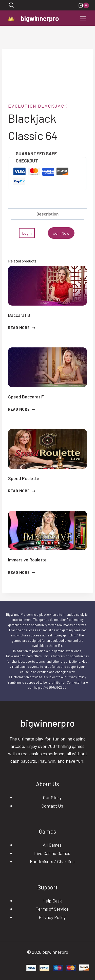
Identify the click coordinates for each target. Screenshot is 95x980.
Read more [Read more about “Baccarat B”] (22, 328)
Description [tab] (48, 214)
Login (27, 233)
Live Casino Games (52, 853)
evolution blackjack (38, 106)
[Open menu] (83, 18)
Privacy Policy (52, 917)
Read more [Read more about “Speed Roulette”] (22, 491)
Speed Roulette (24, 478)
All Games (52, 845)
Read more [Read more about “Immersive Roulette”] (22, 573)
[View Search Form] (11, 5)
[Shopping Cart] (84, 5)
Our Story (52, 797)
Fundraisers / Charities (52, 861)
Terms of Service (52, 909)
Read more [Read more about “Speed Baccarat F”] (22, 409)
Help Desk (52, 901)
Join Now (61, 233)
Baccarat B (19, 315)
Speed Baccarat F (26, 397)
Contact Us (52, 806)
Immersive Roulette (27, 560)
